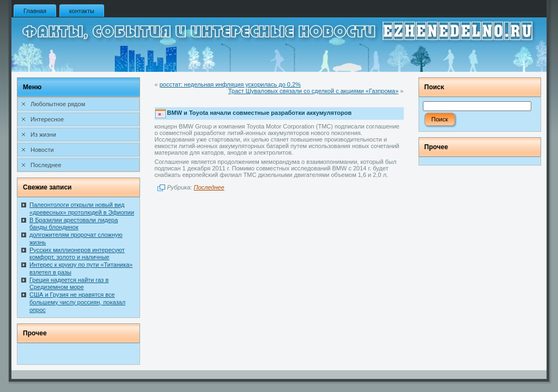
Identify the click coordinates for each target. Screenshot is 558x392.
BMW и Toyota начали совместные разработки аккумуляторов (260, 113)
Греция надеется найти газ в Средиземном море (69, 284)
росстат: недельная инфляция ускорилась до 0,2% (230, 84)
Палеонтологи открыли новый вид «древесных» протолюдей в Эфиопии (82, 209)
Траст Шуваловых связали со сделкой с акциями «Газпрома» (314, 91)
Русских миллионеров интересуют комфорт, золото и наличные (77, 254)
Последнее (209, 187)
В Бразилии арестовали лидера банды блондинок (74, 224)
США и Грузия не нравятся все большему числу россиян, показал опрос (77, 302)
